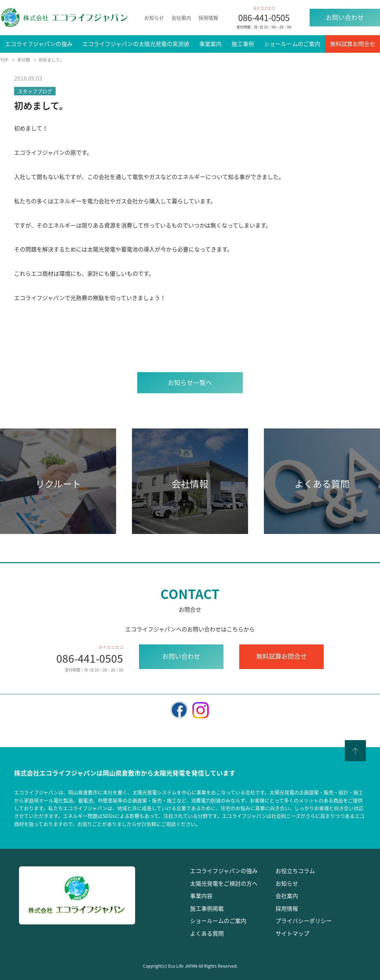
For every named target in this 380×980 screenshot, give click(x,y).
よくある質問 (207, 933)
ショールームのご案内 (292, 44)
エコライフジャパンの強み (39, 44)
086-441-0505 (264, 18)
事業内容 (201, 896)
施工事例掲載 (207, 908)
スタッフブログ (35, 91)
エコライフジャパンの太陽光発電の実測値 (136, 44)
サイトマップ (292, 933)
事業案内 (210, 44)
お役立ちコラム (295, 871)
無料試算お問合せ (353, 44)
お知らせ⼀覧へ (190, 383)
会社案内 (181, 18)
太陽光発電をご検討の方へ (224, 883)
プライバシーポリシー (304, 921)
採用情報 (208, 18)
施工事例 (243, 44)
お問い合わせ (345, 17)
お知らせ (154, 18)
